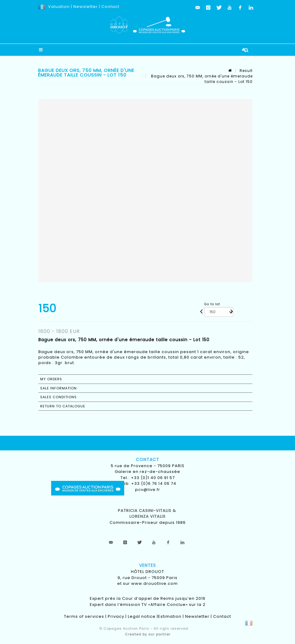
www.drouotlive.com (155, 583)
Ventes (147, 565)
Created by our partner (148, 634)
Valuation (59, 7)
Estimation (170, 616)
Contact (110, 7)
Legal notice (142, 616)
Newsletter (85, 7)
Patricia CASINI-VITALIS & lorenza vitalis (147, 514)
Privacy (116, 616)
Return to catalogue (63, 406)
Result (246, 71)
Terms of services (84, 616)
